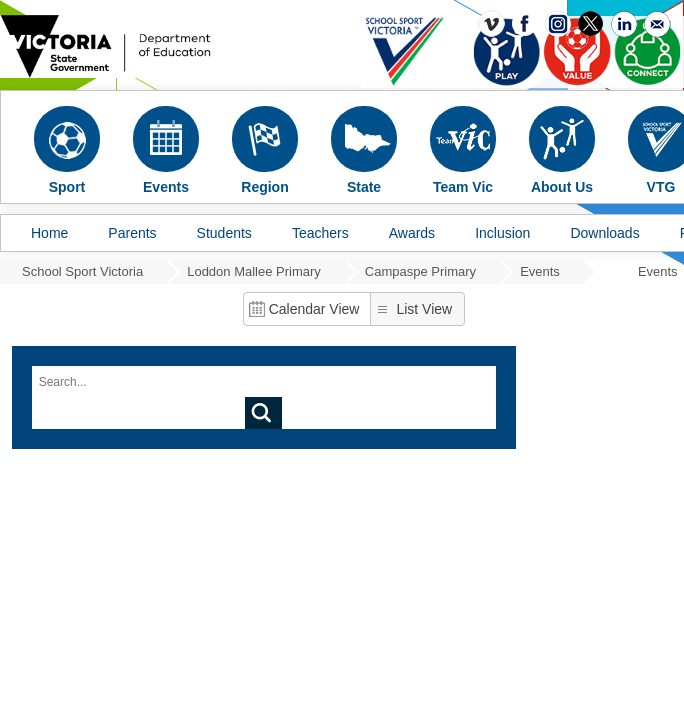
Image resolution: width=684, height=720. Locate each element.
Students (224, 233)
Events (540, 271)
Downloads (604, 233)
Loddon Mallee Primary (254, 271)
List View (424, 309)
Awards (412, 233)
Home (49, 233)
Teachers (320, 233)
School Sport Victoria (82, 271)
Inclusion (502, 233)
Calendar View (314, 309)
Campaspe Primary (420, 271)
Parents (132, 233)
